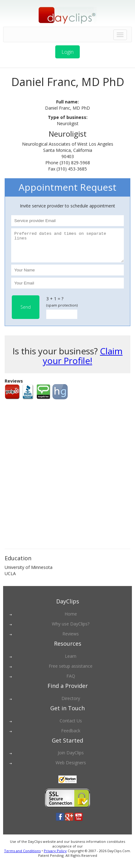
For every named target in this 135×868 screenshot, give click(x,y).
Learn (71, 662)
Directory (71, 704)
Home (71, 619)
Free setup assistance (71, 672)
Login (67, 52)
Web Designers (71, 768)
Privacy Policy (55, 856)
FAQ (71, 682)
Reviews (71, 639)
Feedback (71, 736)
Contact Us (71, 726)
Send (26, 313)
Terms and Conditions (22, 856)
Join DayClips (71, 758)
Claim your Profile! (83, 361)
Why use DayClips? (71, 629)
